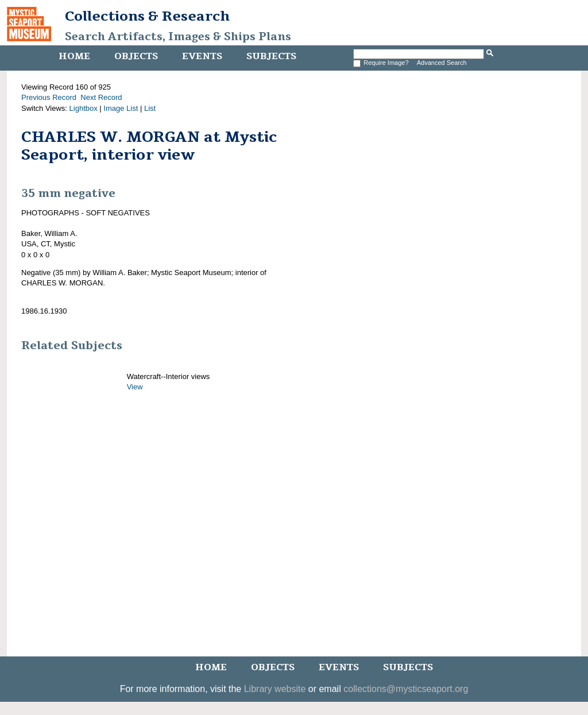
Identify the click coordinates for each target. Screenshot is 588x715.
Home (74, 56)
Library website (275, 689)
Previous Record (49, 97)
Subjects (271, 56)
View (135, 387)
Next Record (101, 97)
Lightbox (84, 108)
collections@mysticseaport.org (406, 689)
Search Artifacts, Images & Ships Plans (178, 37)
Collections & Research (147, 16)
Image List (121, 108)
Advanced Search (442, 63)
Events (202, 56)
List (150, 108)
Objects (136, 56)
